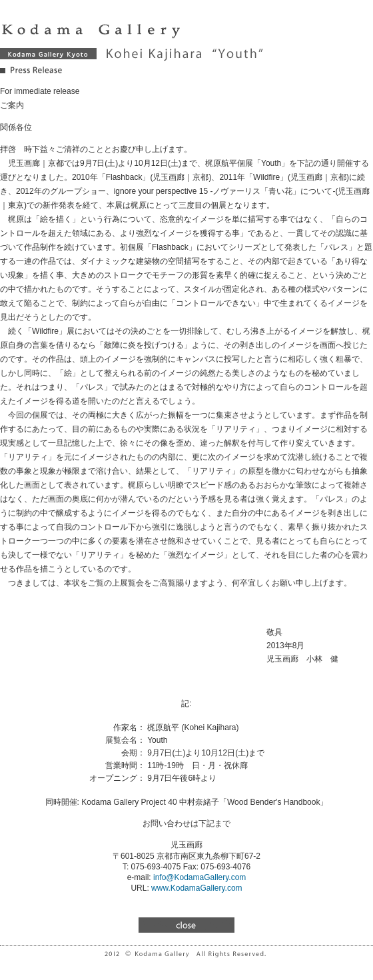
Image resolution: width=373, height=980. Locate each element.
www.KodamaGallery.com (197, 888)
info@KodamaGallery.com (199, 877)
